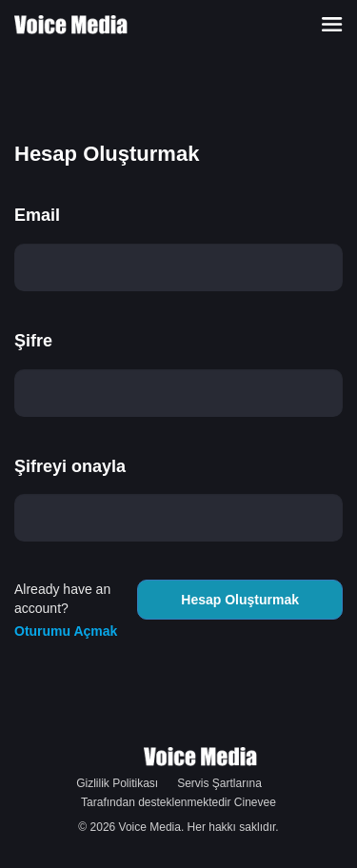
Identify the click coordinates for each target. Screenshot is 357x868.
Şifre (33, 341)
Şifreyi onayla (70, 466)
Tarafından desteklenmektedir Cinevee (178, 802)
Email (37, 215)
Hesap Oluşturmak (240, 600)
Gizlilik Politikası (117, 783)
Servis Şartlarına (219, 783)
